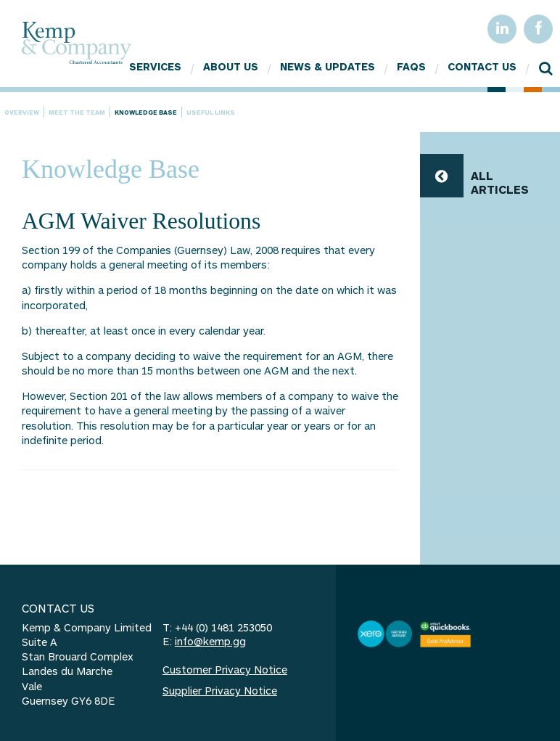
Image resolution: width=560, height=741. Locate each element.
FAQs (411, 66)
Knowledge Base (146, 112)
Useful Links (211, 112)
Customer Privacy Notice (225, 670)
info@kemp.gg (210, 641)
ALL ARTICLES (500, 182)
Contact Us (482, 66)
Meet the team (77, 112)
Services (155, 66)
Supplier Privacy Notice (220, 691)
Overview (22, 112)
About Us (231, 66)
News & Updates (328, 66)
